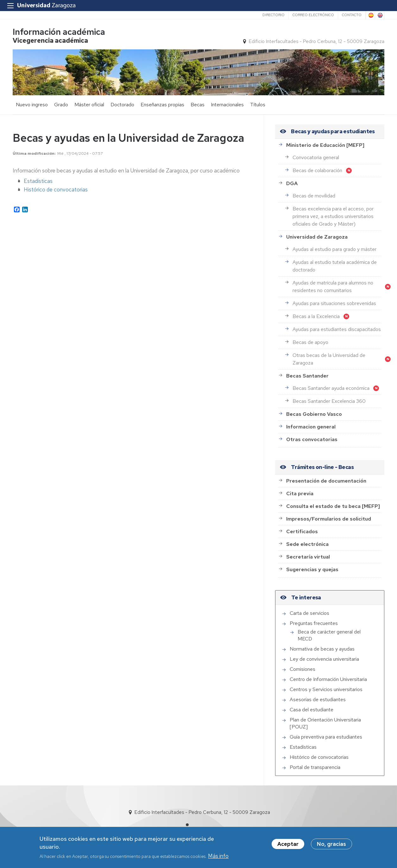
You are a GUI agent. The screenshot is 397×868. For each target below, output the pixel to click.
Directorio (274, 15)
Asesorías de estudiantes (318, 699)
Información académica (59, 32)
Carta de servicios (309, 613)
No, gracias (331, 844)
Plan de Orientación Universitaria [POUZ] (325, 723)
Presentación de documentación (326, 481)
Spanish (370, 15)
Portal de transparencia (315, 767)
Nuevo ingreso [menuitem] (32, 105)
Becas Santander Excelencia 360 (329, 401)
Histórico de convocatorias (56, 190)
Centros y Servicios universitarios (326, 689)
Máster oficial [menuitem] (89, 105)
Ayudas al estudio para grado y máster (334, 249)
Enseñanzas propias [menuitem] (162, 105)
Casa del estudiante (312, 710)
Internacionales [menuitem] (227, 105)
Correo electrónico (313, 15)
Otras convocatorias (312, 439)
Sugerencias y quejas (312, 569)
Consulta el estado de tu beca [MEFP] (333, 506)
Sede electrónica (307, 544)
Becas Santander (307, 376)
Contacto (352, 15)
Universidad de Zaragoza (317, 237)
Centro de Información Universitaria (328, 679)
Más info (218, 857)
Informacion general (311, 427)
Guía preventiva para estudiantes (326, 737)
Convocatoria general (316, 157)
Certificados (302, 531)
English (380, 15)
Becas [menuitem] (198, 105)
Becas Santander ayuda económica (331, 388)
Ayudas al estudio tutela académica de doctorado (335, 266)
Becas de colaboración (317, 170)
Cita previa (300, 493)
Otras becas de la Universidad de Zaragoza (329, 359)
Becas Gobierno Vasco (314, 414)
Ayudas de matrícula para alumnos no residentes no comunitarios (333, 287)
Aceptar (288, 844)
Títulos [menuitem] (258, 105)
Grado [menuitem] (61, 105)
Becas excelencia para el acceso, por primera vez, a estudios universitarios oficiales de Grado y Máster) (333, 216)
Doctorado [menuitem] (122, 105)
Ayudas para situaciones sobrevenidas (334, 303)
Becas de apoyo (310, 342)
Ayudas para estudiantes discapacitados (337, 329)
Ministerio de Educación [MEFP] (325, 145)
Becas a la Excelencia (316, 316)
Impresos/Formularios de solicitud (329, 519)
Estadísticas (38, 181)
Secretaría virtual (308, 557)
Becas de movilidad (314, 196)
